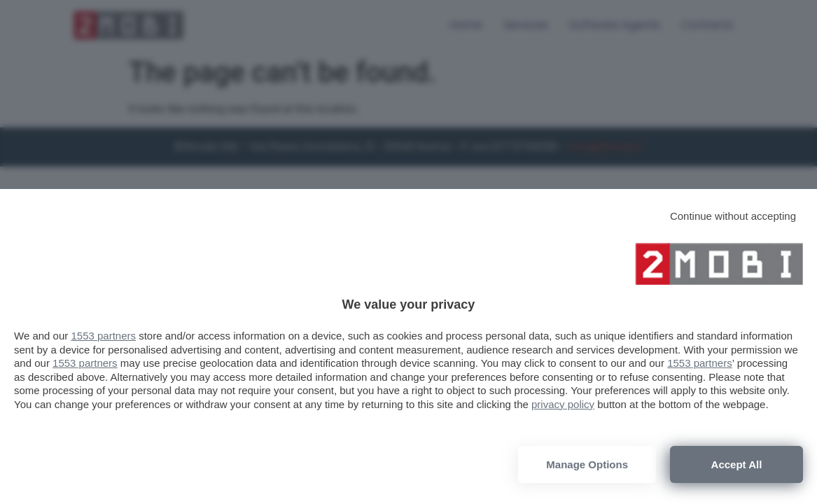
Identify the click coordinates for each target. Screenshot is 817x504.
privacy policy (563, 404)
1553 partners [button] (103, 336)
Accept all (737, 464)
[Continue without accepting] (733, 216)
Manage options (587, 464)
